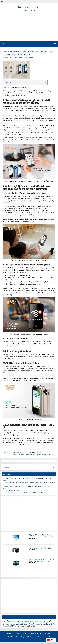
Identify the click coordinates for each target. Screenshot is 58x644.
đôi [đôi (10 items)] (29, 626)
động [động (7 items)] (34, 626)
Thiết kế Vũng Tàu (13, 637)
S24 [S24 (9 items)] (34, 624)
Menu (2, 2)
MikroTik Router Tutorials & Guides (32, 634)
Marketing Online (49, 634)
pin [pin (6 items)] (28, 624)
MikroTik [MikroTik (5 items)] (43, 622)
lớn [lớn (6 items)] (38, 622)
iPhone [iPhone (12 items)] (31, 621)
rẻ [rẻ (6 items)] (32, 624)
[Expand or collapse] (45, 82)
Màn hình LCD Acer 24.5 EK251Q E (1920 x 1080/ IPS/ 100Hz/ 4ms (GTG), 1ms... (41, 560)
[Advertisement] (29, 28)
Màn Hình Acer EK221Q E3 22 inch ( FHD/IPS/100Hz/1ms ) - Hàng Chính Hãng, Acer (41, 536)
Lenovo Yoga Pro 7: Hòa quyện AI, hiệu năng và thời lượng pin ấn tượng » (34, 455)
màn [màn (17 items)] (50, 621)
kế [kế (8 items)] (35, 621)
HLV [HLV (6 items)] (21, 622)
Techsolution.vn (29, 7)
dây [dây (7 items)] (9, 621)
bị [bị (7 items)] (3, 621)
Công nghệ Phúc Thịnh (27, 637)
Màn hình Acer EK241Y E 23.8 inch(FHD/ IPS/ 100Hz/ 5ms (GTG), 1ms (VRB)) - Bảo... (42, 548)
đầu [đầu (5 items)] (31, 626)
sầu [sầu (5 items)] (38, 624)
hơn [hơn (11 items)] (26, 621)
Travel (48, 637)
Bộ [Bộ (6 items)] (5, 622)
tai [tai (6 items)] (40, 624)
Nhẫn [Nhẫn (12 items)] (24, 624)
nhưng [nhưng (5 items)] (21, 624)
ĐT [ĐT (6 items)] (25, 626)
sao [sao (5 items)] (36, 624)
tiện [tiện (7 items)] (4, 626)
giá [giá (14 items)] (18, 621)
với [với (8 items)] (20, 626)
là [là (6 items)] (36, 622)
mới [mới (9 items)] (8, 624)
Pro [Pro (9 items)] (30, 624)
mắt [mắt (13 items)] (4, 624)
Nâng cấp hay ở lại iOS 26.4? (13, 490)
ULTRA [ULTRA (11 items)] (11, 626)
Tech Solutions (19, 58)
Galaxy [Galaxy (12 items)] (13, 621)
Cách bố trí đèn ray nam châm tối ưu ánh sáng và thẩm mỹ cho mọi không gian (27, 492)
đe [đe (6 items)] (27, 626)
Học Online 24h (40, 637)
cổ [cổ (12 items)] (7, 621)
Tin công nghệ (29, 58)
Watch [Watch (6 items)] (23, 626)
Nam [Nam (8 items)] (11, 624)
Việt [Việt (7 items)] (16, 626)
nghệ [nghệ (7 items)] (14, 624)
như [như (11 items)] (17, 624)
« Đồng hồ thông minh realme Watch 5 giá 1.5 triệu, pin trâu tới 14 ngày (23, 452)
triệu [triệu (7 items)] (7, 626)
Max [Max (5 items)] (40, 622)
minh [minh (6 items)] (46, 622)
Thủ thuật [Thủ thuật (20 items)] (49, 624)
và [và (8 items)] (18, 626)
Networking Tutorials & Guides (12, 634)
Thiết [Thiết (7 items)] (42, 624)
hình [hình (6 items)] (23, 622)
